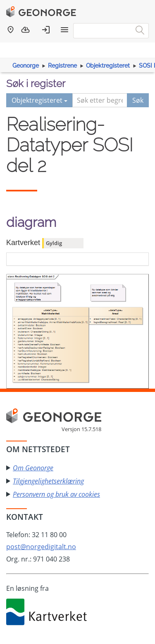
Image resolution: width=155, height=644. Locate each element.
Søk (138, 100)
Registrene (62, 66)
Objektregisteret (108, 66)
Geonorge (26, 66)
